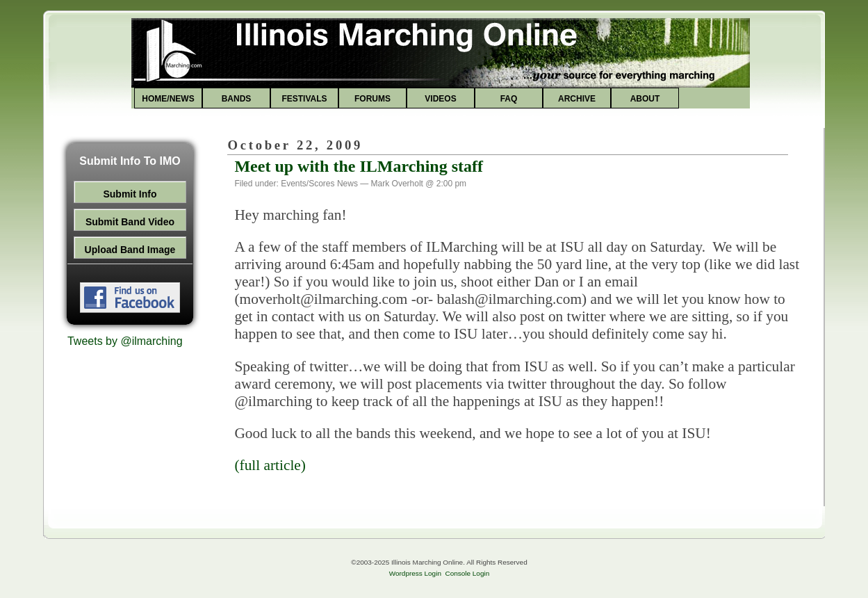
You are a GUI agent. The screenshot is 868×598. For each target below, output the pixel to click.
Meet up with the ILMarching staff (359, 166)
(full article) (270, 465)
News (347, 184)
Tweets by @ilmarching (125, 341)
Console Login (467, 573)
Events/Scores (308, 184)
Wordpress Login (415, 573)
